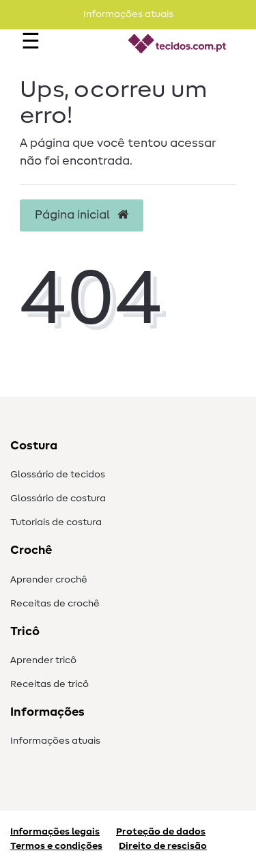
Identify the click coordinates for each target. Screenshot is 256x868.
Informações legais (55, 832)
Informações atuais (55, 741)
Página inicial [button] (82, 215)
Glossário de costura (58, 499)
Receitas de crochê (55, 604)
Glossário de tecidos (58, 475)
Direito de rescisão (163, 846)
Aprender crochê (49, 580)
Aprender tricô (43, 660)
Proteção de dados (161, 832)
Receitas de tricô (49, 684)
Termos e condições (56, 846)
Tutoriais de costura (56, 522)
